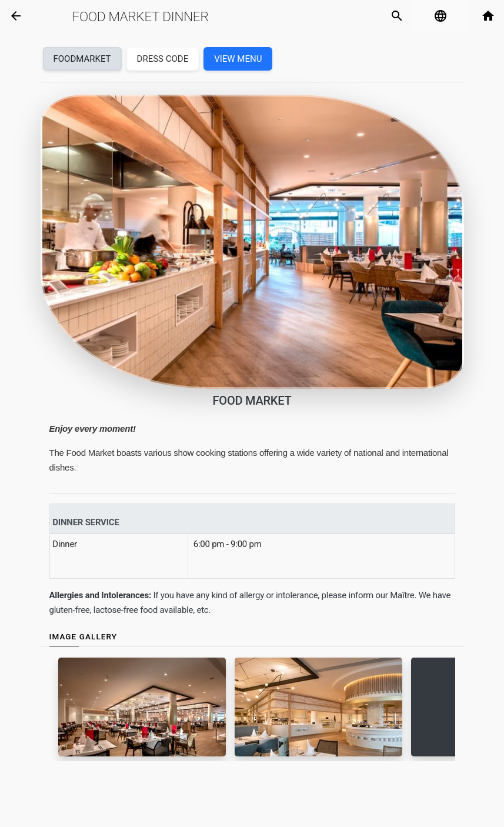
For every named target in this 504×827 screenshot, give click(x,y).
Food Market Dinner (141, 16)
